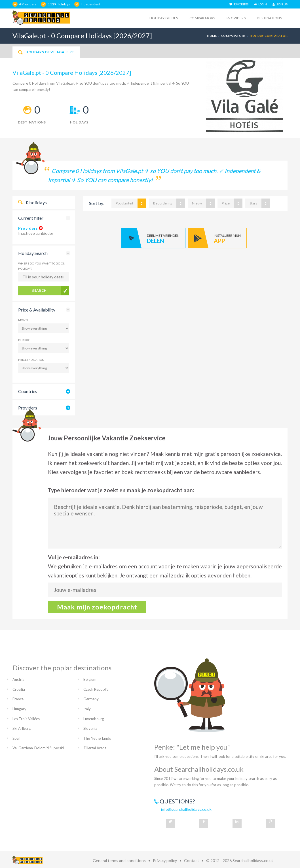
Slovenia (90, 728)
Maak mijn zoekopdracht (97, 607)
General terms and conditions (119, 860)
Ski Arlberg (22, 728)
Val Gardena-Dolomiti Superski (38, 748)
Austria (18, 679)
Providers (236, 18)
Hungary (19, 709)
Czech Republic (96, 689)
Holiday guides (164, 18)
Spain (17, 738)
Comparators (202, 18)
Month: (24, 320)
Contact (192, 860)
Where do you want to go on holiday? (42, 266)
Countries (28, 391)
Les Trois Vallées (26, 719)
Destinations (269, 18)
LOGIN (260, 4)
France (18, 699)
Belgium (90, 679)
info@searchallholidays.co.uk (186, 809)
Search (39, 290)
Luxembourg (94, 719)
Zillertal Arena (95, 748)
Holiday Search (33, 253)
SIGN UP (280, 4)
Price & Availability (37, 310)
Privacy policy (165, 860)
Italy (87, 709)
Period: (24, 340)
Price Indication (31, 360)
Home (212, 36)
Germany (91, 699)
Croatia (19, 689)
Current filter (31, 218)
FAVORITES (239, 4)
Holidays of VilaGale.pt (46, 52)
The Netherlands (97, 738)
